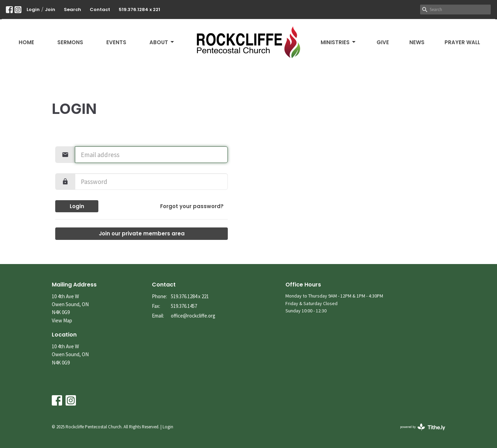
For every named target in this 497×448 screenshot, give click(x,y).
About (162, 42)
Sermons (70, 42)
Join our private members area (142, 233)
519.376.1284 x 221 (139, 9)
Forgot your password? (192, 206)
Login (33, 9)
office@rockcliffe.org (193, 316)
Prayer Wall (462, 42)
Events (116, 42)
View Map (62, 320)
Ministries (339, 42)
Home (26, 42)
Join (50, 9)
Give (383, 42)
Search (72, 9)
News (417, 42)
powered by (423, 427)
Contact (100, 9)
